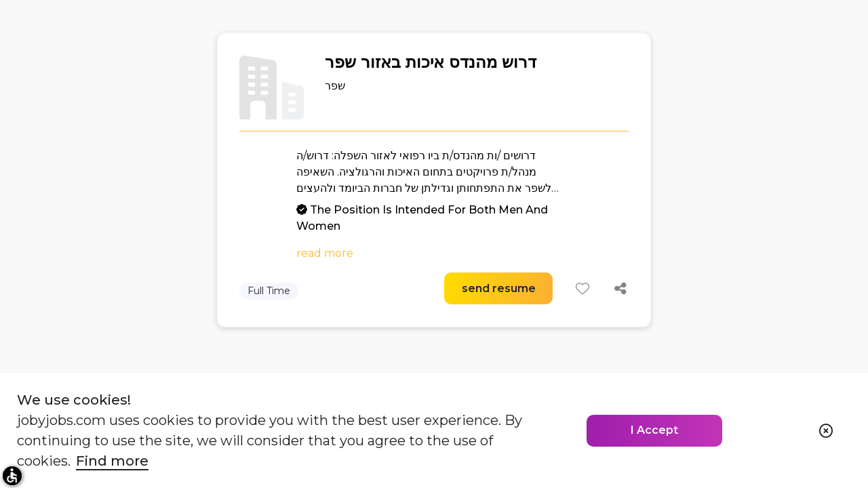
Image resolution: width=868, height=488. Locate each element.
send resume (499, 288)
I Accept (654, 430)
